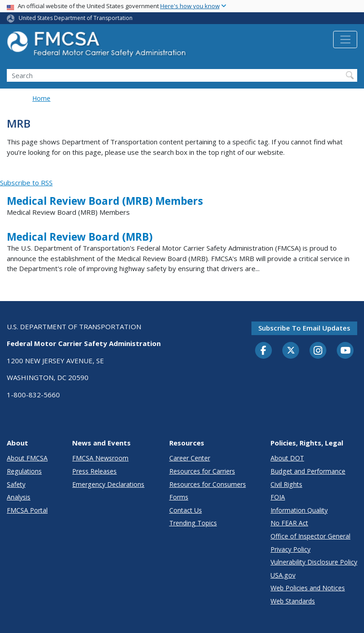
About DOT (287, 458)
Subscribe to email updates (304, 328)
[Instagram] (318, 351)
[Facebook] (264, 351)
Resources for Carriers (202, 471)
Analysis (19, 497)
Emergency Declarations (108, 484)
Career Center (190, 458)
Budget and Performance (308, 471)
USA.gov (283, 575)
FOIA (278, 497)
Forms (179, 497)
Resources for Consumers (208, 484)
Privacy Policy (290, 549)
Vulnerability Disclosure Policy (314, 562)
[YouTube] (345, 351)
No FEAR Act (289, 523)
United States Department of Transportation (76, 18)
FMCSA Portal (27, 510)
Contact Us (186, 510)
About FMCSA (27, 458)
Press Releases (94, 471)
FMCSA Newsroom (100, 458)
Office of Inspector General (310, 536)
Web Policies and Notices (308, 588)
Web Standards (293, 601)
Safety (16, 484)
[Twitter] (291, 351)
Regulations (24, 471)
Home (41, 98)
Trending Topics (193, 523)
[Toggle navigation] (345, 40)
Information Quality (299, 510)
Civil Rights (286, 484)
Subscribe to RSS (26, 183)
